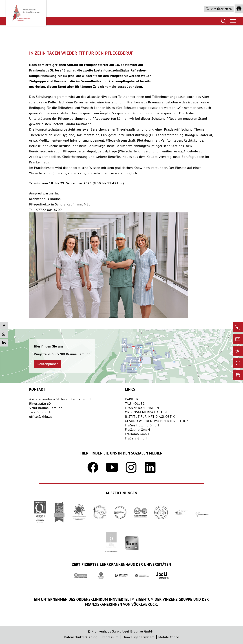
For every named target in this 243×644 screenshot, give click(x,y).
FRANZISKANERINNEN (142, 408)
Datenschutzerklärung (81, 637)
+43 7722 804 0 (41, 412)
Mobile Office (169, 637)
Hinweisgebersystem (138, 637)
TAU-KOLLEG (135, 403)
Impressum (110, 637)
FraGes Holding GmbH (142, 425)
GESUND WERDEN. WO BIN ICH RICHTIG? (156, 421)
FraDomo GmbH (137, 434)
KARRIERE (133, 399)
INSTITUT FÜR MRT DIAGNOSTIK (150, 417)
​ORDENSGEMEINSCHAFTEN (146, 412)
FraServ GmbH (136, 438)
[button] (239, 9)
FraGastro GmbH (137, 430)
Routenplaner (48, 364)
